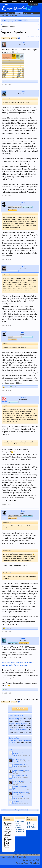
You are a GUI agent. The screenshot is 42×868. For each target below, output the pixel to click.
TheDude (23, 398)
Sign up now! (20, 709)
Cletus (23, 266)
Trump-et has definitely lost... (21, 792)
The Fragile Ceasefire (19, 759)
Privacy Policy (35, 863)
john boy (15, 761)
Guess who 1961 (18, 801)
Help (33, 860)
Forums (19, 13)
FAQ (37, 860)
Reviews (5, 1)
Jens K (23, 92)
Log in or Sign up (33, 4)
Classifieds (14, 1)
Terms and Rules (22, 863)
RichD (23, 43)
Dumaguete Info (8, 13)
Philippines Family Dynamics (18, 724)
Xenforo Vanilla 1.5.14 (8, 857)
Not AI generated (18, 797)
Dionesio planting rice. (16, 718)
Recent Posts (14, 16)
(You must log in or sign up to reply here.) (27, 699)
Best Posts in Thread (33, 36)
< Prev (3, 38)
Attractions (24, 1)
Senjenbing (16, 772)
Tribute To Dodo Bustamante (18, 729)
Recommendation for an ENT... (22, 770)
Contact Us (27, 860)
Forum (32, 1)
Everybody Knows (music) (20, 765)
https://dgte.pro (34, 855)
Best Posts (5, 16)
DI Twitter (31, 827)
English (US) (21, 857)
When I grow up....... (19, 781)
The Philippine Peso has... (20, 776)
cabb (23, 639)
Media (26, 13)
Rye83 (23, 203)
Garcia (15, 755)
